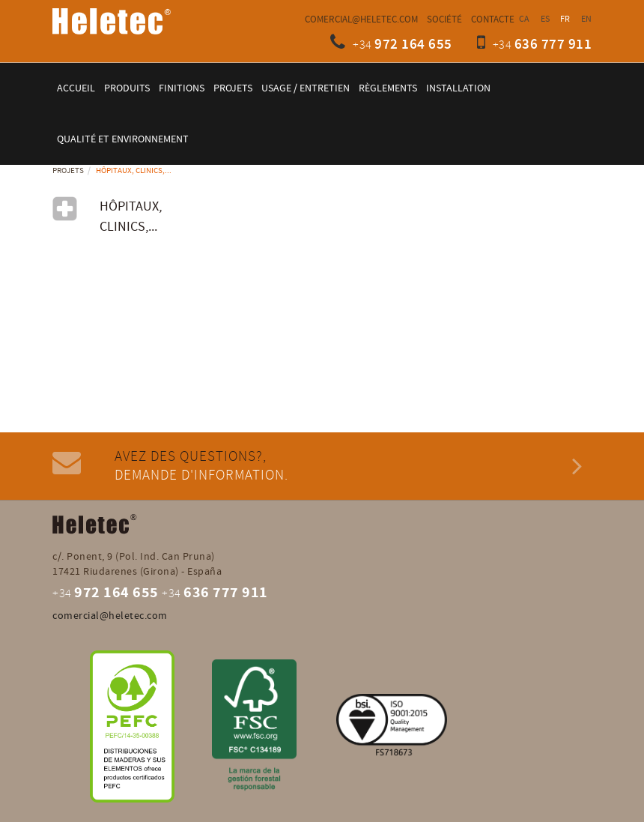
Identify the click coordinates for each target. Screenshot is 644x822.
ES (546, 19)
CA (525, 19)
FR (565, 19)
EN (587, 19)
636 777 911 (553, 45)
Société (444, 19)
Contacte (493, 19)
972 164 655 (413, 45)
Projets (68, 171)
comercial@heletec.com (361, 19)
